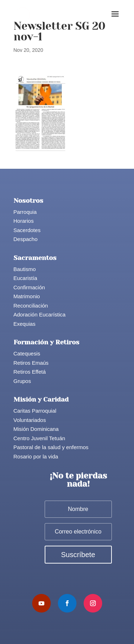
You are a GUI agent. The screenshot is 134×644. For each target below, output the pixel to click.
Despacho (26, 239)
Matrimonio (27, 296)
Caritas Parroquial (35, 411)
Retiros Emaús (31, 363)
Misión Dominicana (36, 429)
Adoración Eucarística (40, 314)
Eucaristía (26, 278)
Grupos (22, 381)
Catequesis (27, 353)
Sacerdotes (27, 230)
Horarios (24, 221)
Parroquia (25, 212)
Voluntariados (30, 420)
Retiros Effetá (30, 372)
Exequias (25, 324)
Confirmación (29, 287)
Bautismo (25, 269)
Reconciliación (31, 306)
